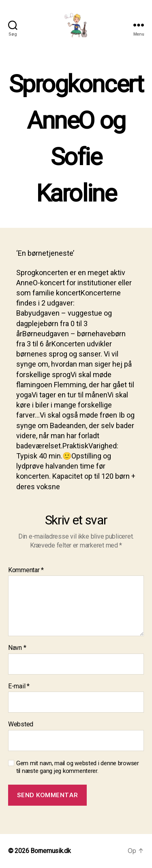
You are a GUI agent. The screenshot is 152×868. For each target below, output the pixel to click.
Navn (17, 648)
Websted (21, 724)
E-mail (19, 686)
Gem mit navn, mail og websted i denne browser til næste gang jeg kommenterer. (78, 767)
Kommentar (26, 570)
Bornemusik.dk (51, 851)
